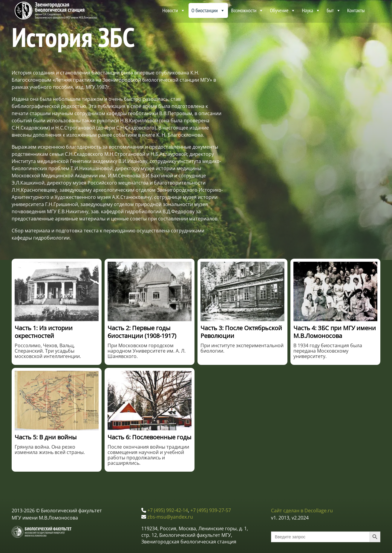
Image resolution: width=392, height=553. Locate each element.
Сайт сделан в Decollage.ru (302, 511)
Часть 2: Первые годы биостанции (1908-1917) (142, 332)
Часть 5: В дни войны (46, 437)
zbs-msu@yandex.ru (170, 517)
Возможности (248, 10)
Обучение (283, 10)
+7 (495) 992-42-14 (168, 510)
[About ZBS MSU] (374, 10)
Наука (311, 10)
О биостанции (208, 10)
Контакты (356, 10)
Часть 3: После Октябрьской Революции (241, 332)
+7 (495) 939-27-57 (211, 510)
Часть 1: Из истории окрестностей (44, 332)
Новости (174, 10)
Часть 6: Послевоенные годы (149, 437)
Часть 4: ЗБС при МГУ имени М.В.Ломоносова (335, 332)
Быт (334, 10)
